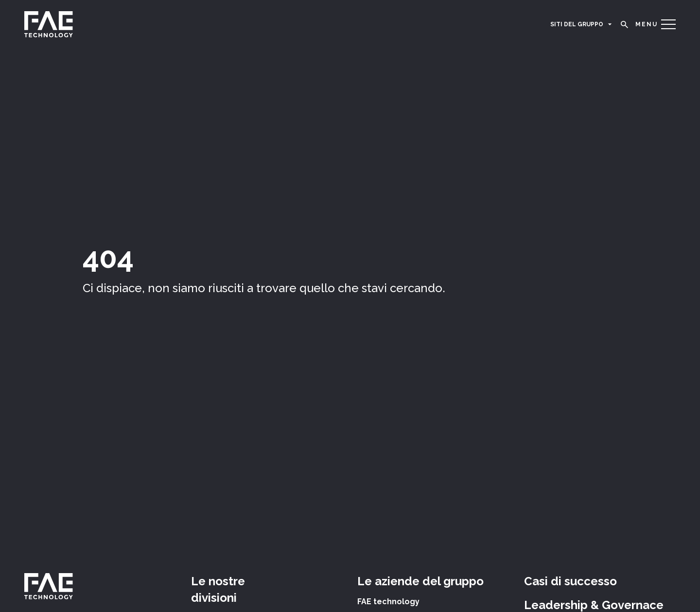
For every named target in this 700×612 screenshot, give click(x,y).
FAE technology (388, 602)
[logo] (49, 24)
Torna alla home (115, 305)
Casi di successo (570, 581)
